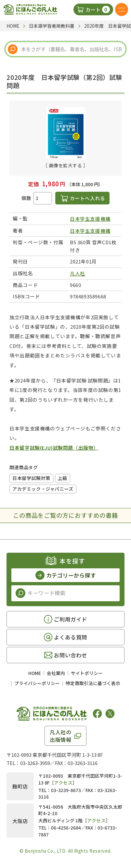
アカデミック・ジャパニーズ (43, 489)
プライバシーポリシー (37, 683)
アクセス (63, 783)
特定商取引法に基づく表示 (93, 683)
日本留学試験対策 (31, 478)
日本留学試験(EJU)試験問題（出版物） (54, 448)
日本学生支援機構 (90, 219)
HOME (35, 673)
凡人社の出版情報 (61, 736)
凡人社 (78, 273)
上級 (63, 478)
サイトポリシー (87, 673)
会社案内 (56, 673)
